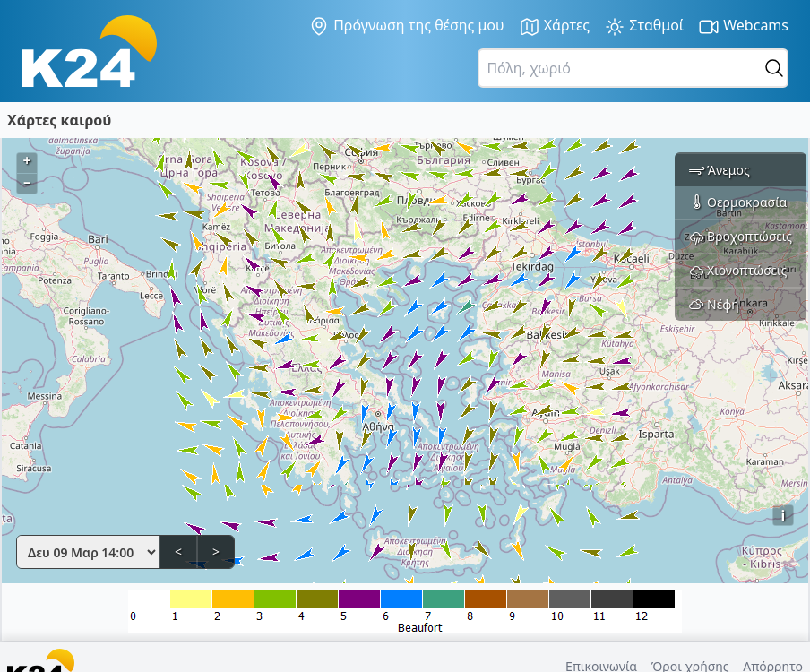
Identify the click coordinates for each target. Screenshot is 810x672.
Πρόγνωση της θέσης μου (406, 26)
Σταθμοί (644, 26)
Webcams (743, 26)
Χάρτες (555, 26)
